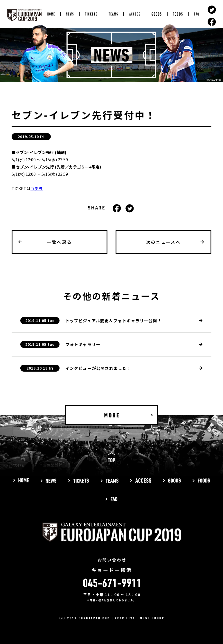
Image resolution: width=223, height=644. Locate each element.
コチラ (37, 189)
